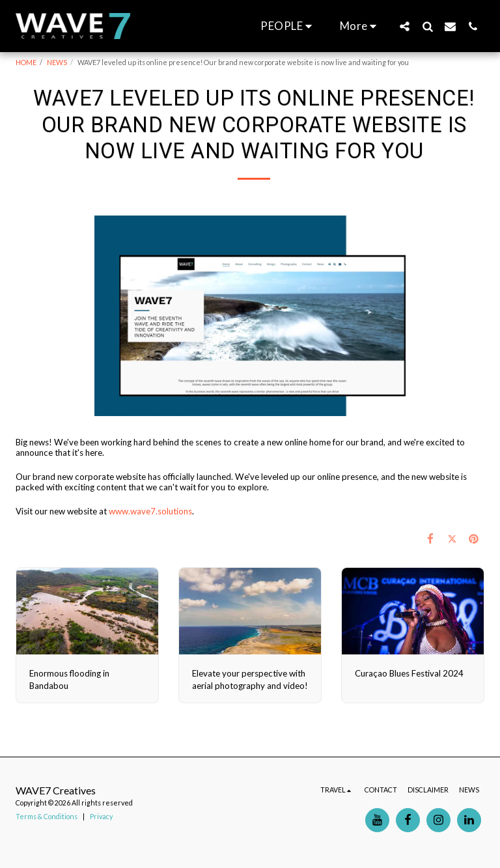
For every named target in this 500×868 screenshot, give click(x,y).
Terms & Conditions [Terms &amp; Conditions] (47, 816)
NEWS (57, 62)
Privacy (101, 816)
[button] (288, 26)
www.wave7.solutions (150, 511)
